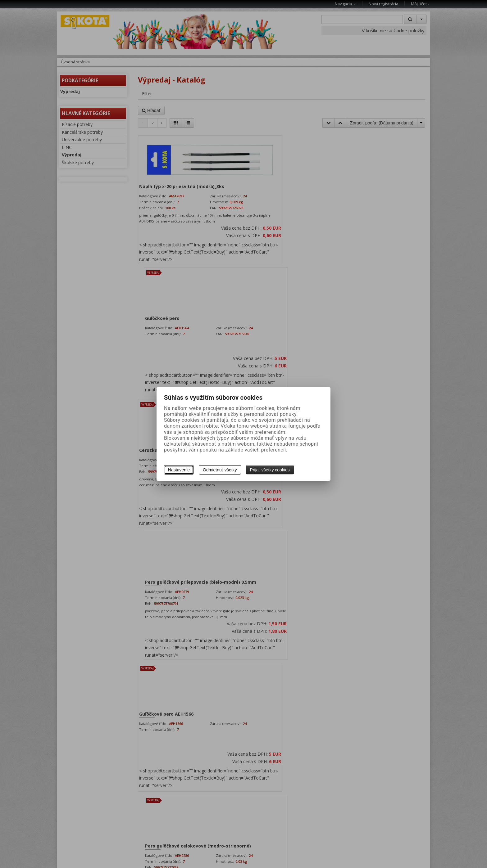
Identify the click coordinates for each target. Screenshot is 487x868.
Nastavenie (179, 470)
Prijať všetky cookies (270, 470)
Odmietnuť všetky (220, 470)
